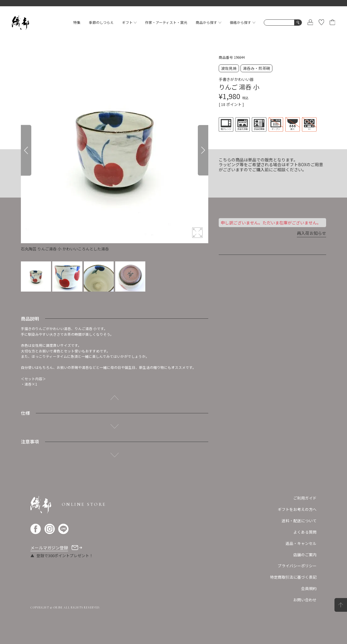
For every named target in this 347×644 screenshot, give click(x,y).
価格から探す (243, 22)
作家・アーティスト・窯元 (166, 22)
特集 (77, 22)
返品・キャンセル (301, 543)
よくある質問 (305, 532)
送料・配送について (299, 521)
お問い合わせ (305, 600)
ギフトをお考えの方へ (297, 509)
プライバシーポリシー (297, 566)
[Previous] (26, 150)
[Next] (203, 150)
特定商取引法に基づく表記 (293, 577)
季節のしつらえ (101, 22)
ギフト (129, 22)
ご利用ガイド (305, 498)
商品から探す (209, 22)
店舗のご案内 (305, 555)
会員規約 (309, 588)
